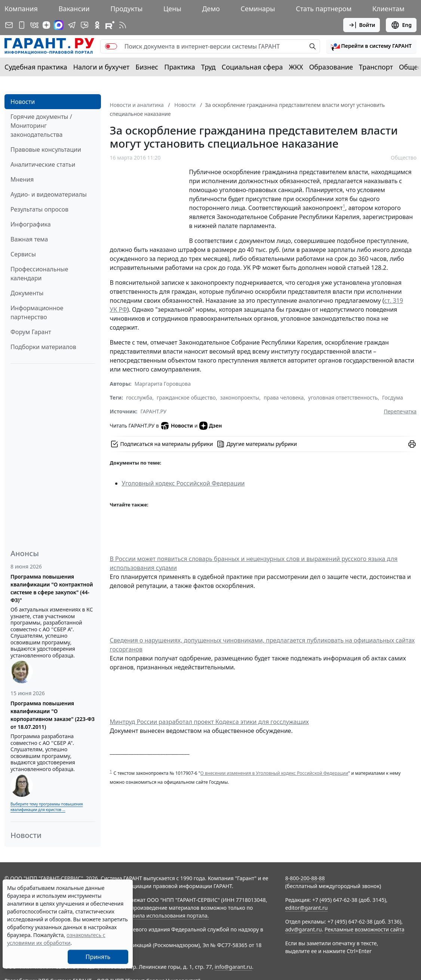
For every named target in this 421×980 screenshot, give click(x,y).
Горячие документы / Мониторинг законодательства (41, 126)
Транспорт (376, 67)
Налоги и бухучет (102, 67)
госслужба (139, 397)
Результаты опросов (39, 209)
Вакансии (74, 9)
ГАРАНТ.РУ (154, 411)
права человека (284, 397)
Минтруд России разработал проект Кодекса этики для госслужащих (210, 722)
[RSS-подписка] (123, 25)
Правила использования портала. (166, 916)
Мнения (22, 179)
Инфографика (31, 224)
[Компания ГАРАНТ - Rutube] (110, 25)
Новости (23, 102)
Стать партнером (324, 9)
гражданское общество (186, 397)
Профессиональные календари (39, 274)
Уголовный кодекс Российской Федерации (183, 483)
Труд (208, 67)
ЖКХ (296, 67)
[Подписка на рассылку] (9, 25)
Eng (401, 25)
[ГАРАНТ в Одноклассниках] (97, 25)
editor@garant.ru (307, 908)
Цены (172, 9)
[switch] (111, 46)
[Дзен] (46, 25)
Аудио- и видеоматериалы (49, 194)
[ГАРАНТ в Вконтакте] (34, 25)
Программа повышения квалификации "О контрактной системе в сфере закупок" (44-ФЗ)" (52, 588)
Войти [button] (362, 25)
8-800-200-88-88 (305, 878)
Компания (21, 9)
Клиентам (388, 9)
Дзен (211, 426)
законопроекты (240, 397)
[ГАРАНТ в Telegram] (72, 25)
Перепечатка (400, 411)
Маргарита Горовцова (163, 384)
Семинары (258, 9)
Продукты (126, 9)
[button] (371, 46)
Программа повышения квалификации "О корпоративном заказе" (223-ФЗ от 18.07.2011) (53, 715)
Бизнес (147, 67)
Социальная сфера (252, 67)
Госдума (393, 397)
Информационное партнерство (37, 312)
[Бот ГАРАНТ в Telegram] (84, 25)
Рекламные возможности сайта (365, 929)
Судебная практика (36, 67)
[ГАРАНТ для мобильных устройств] (22, 25)
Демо (211, 9)
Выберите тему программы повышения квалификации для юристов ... (47, 807)
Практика (179, 67)
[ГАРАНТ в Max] (59, 25)
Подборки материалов (43, 347)
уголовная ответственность (343, 397)
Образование (331, 67)
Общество (404, 158)
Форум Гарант (31, 332)
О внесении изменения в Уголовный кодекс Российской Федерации (274, 773)
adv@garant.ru (304, 929)
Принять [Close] (98, 957)
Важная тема (29, 239)
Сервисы (23, 254)
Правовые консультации (46, 150)
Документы (27, 293)
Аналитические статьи (43, 164)
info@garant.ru (233, 967)
